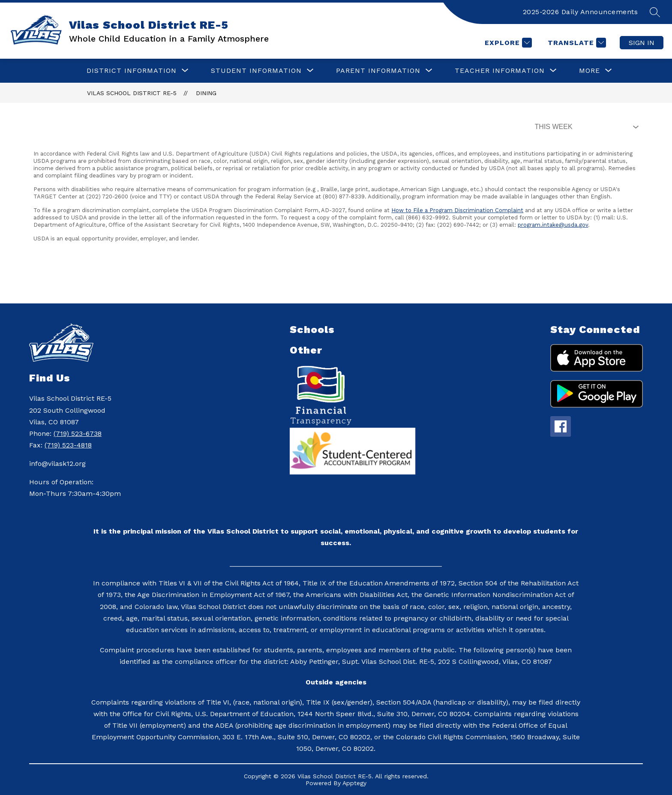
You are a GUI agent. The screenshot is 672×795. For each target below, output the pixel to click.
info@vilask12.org (57, 463)
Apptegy (354, 783)
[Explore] (507, 43)
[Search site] (655, 12)
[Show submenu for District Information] (132, 71)
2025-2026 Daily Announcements (580, 12)
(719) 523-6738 (78, 433)
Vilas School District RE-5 (132, 93)
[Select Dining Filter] (585, 127)
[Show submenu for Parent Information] (378, 71)
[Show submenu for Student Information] (256, 71)
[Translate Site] (576, 43)
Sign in (642, 43)
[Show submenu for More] (589, 71)
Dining (206, 93)
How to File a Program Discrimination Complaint (457, 210)
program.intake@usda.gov (553, 225)
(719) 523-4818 (68, 445)
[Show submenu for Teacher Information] (500, 71)
